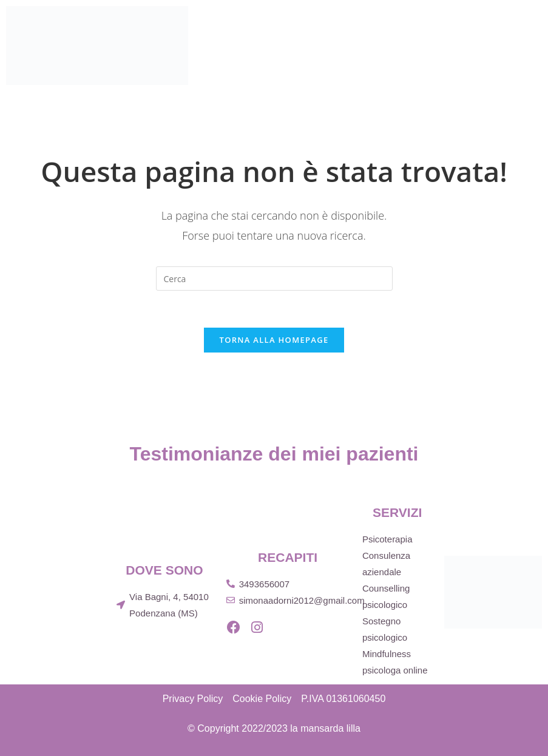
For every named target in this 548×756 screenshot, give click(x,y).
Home (345, 24)
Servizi (469, 24)
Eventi (435, 60)
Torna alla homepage (274, 340)
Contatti (352, 97)
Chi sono (404, 24)
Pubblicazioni (359, 60)
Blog (487, 60)
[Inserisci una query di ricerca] (274, 278)
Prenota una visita (448, 97)
